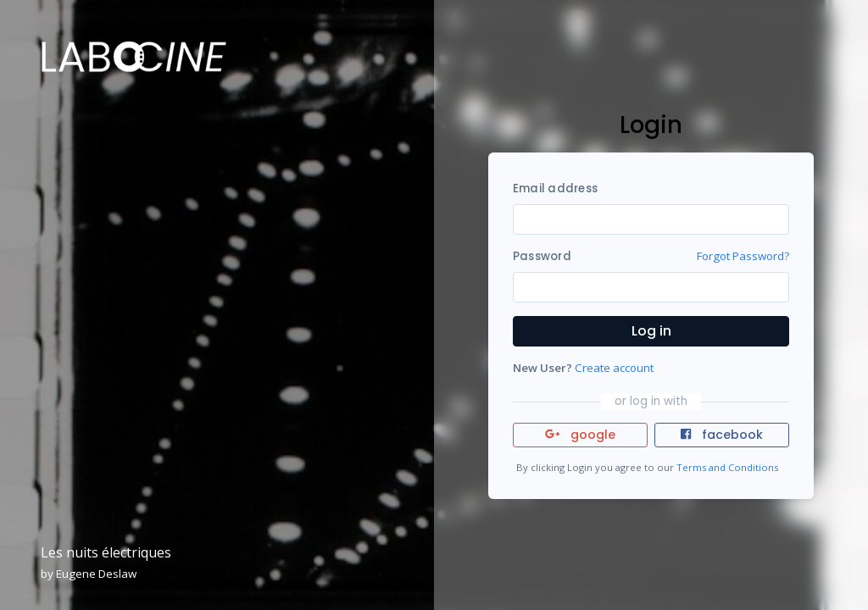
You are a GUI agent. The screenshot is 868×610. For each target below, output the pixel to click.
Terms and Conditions (727, 467)
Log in (651, 331)
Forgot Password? (743, 256)
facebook (721, 435)
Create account (614, 368)
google (580, 435)
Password (542, 256)
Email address (555, 189)
